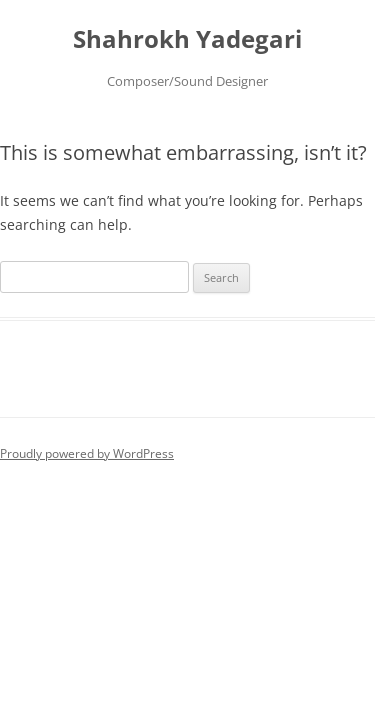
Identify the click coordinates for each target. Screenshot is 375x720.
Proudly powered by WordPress (87, 453)
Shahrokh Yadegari (187, 39)
